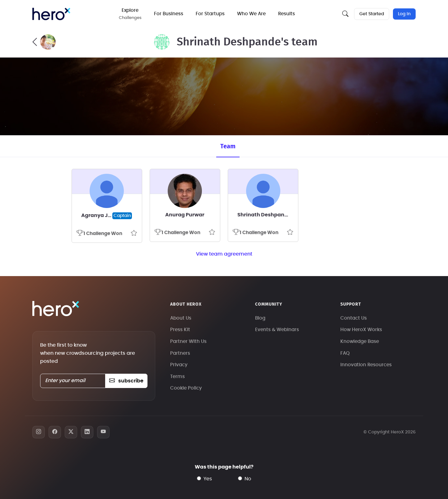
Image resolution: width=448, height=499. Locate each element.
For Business (169, 14)
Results (287, 14)
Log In (404, 14)
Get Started (372, 14)
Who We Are (251, 14)
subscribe (126, 381)
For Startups (210, 14)
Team (228, 146)
